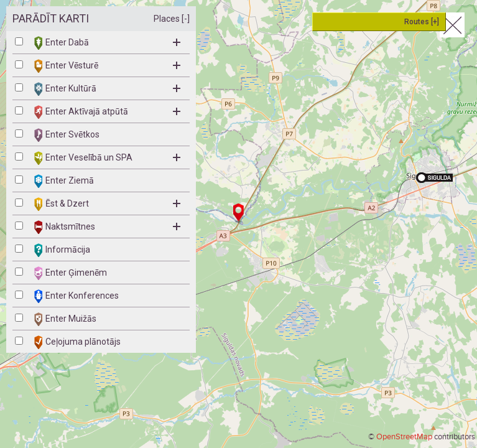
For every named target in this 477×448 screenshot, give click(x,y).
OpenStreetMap (404, 437)
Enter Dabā (107, 43)
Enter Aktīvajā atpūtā (107, 112)
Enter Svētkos (67, 135)
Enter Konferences (76, 296)
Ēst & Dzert (107, 204)
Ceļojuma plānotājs (77, 342)
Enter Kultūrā (107, 89)
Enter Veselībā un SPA (107, 158)
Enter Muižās (65, 319)
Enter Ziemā (64, 181)
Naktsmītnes (107, 227)
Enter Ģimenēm (71, 273)
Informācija (62, 250)
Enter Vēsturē (107, 66)
